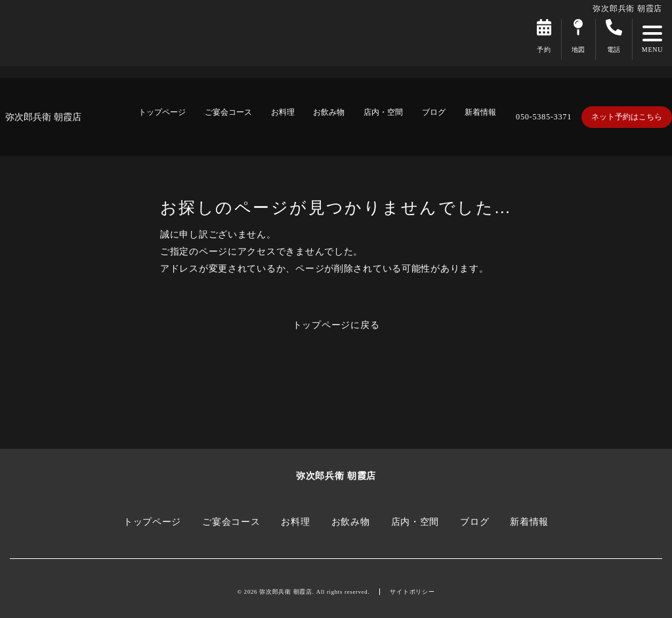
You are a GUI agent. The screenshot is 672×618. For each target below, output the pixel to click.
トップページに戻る (336, 325)
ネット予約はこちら (627, 117)
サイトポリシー (412, 592)
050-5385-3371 (544, 117)
